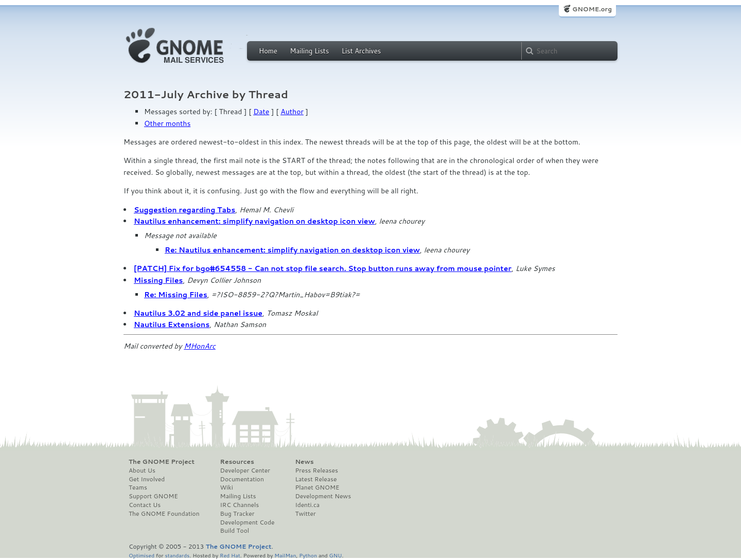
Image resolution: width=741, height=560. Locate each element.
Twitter (305, 514)
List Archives (361, 51)
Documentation (242, 479)
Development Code (248, 522)
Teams (138, 487)
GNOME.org (592, 9)
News (304, 462)
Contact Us (145, 505)
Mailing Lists (309, 51)
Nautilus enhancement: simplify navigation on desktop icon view (254, 221)
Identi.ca (307, 505)
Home (268, 51)
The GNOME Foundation (164, 514)
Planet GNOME (317, 487)
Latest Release (316, 479)
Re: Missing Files (176, 295)
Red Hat (230, 555)
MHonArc (200, 346)
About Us (142, 471)
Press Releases (316, 471)
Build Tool (235, 531)
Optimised (142, 555)
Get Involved (147, 479)
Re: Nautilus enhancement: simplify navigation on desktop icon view (292, 250)
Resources (237, 462)
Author (292, 112)
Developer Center (245, 471)
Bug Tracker (237, 514)
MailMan (285, 555)
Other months (167, 123)
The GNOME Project (162, 462)
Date (261, 112)
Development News (323, 496)
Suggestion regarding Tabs (184, 210)
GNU (336, 555)
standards (177, 555)
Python (308, 555)
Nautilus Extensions (172, 324)
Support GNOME (153, 496)
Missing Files (158, 280)
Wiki (227, 487)
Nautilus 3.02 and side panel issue (198, 313)
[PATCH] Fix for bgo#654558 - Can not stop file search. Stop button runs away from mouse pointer (323, 268)
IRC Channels (240, 505)
